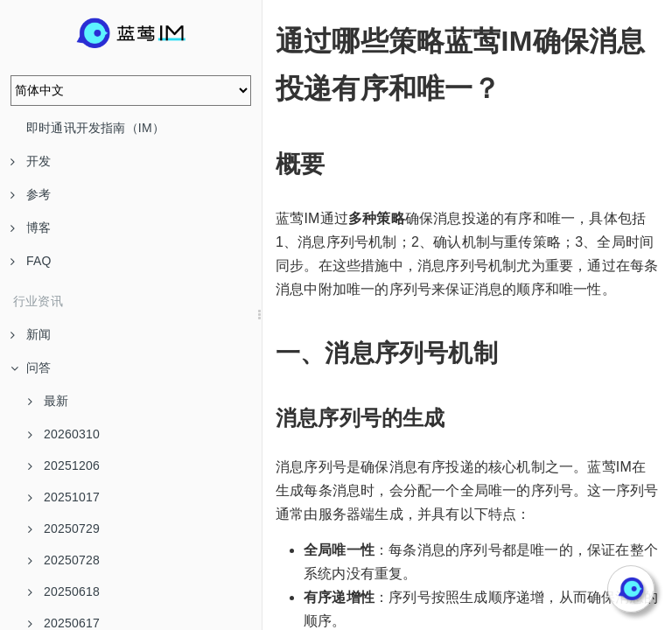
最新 (48, 401)
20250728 (64, 560)
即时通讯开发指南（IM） (95, 128)
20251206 (64, 465)
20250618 (64, 591)
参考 (31, 194)
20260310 (64, 434)
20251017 (64, 497)
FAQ (31, 261)
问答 (31, 367)
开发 (31, 161)
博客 (31, 227)
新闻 (31, 334)
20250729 (64, 528)
